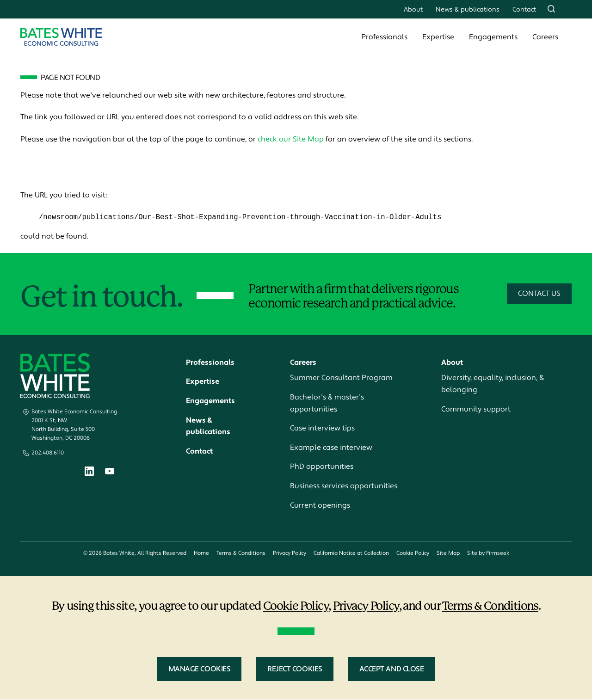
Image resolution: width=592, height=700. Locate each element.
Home (201, 554)
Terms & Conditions (241, 554)
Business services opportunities (344, 486)
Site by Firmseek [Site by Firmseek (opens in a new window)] (488, 554)
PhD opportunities (322, 467)
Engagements (493, 37)
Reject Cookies (295, 669)
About (413, 9)
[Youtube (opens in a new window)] (110, 473)
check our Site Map (291, 139)
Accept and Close (392, 669)
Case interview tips (322, 429)
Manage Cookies (199, 669)
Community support (476, 409)
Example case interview (331, 448)
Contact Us (539, 294)
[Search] (551, 9)
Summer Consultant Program (341, 378)
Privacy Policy (290, 554)
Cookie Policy (413, 554)
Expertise (438, 37)
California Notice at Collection (351, 554)
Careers (545, 37)
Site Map (448, 554)
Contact (524, 9)
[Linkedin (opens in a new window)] (89, 473)
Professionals (384, 37)
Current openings (320, 505)
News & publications (468, 9)
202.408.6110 (48, 453)
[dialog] (296, 638)
